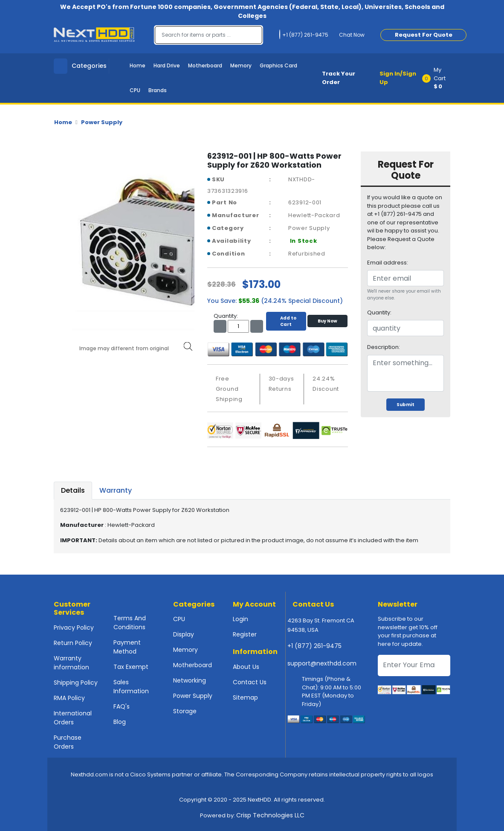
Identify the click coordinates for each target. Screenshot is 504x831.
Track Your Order (339, 78)
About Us (246, 667)
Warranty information (71, 663)
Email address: (388, 263)
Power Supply (102, 122)
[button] (439, 78)
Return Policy (73, 643)
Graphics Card (278, 65)
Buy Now (327, 321)
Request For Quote (424, 35)
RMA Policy (69, 698)
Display (184, 634)
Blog (120, 722)
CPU (135, 90)
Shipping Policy (76, 683)
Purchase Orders (68, 742)
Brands (158, 90)
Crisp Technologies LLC (270, 815)
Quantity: (379, 312)
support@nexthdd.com (322, 663)
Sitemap (245, 697)
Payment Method (127, 647)
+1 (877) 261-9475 (314, 646)
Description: (384, 347)
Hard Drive (167, 65)
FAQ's (122, 706)
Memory (241, 65)
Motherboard (205, 65)
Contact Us (250, 682)
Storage (185, 711)
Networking (190, 680)
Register (245, 634)
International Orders (73, 718)
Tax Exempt (131, 667)
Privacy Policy (74, 628)
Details (73, 490)
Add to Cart (286, 321)
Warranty (116, 490)
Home (138, 65)
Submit (406, 405)
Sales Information (131, 687)
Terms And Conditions (130, 623)
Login (240, 619)
